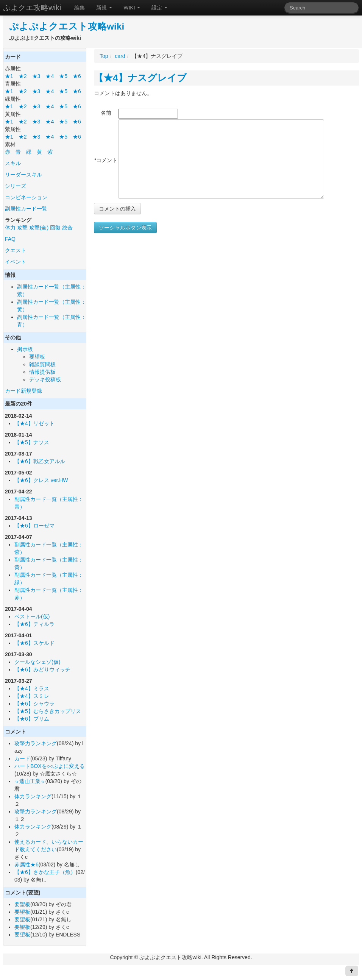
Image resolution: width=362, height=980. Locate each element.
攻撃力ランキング (36, 743)
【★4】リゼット (34, 423)
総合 (67, 228)
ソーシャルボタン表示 (125, 228)
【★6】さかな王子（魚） (45, 872)
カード (22, 758)
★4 (50, 76)
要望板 (37, 357)
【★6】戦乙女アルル (40, 461)
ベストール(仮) (32, 616)
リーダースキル (23, 175)
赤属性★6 (27, 865)
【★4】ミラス (32, 688)
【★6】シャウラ (34, 704)
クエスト (16, 250)
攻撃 (22, 228)
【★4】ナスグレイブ (140, 78)
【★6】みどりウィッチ (42, 669)
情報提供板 (42, 372)
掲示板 (25, 349)
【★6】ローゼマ (34, 526)
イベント (16, 262)
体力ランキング (33, 796)
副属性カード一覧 (26, 209)
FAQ (10, 239)
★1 (9, 76)
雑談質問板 (42, 364)
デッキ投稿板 (45, 379)
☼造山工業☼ (30, 781)
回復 (55, 228)
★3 (36, 76)
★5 (63, 76)
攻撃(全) (39, 228)
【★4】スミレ (32, 696)
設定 (159, 8)
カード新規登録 (23, 391)
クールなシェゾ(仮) (37, 662)
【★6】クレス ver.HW (41, 480)
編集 (80, 8)
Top (104, 56)
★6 (77, 76)
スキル (13, 163)
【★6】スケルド (34, 643)
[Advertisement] (158, 310)
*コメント (106, 160)
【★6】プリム (32, 719)
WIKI (132, 8)
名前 (106, 113)
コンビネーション (26, 197)
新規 (104, 8)
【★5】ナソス (32, 442)
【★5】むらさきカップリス (48, 711)
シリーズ (16, 186)
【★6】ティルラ (34, 624)
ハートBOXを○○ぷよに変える (50, 766)
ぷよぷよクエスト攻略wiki (67, 26)
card (120, 56)
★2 (23, 76)
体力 (10, 228)
